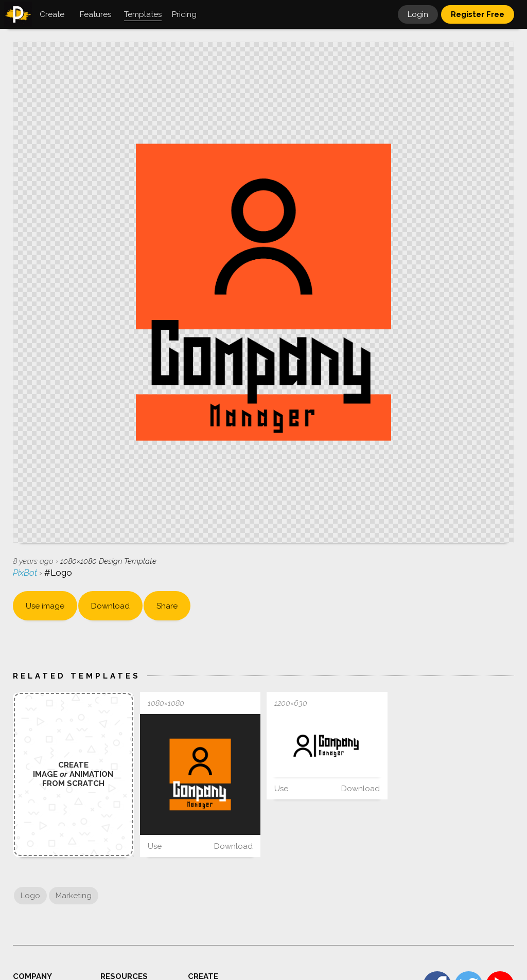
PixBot (26, 573)
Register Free (478, 14)
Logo (30, 896)
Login (418, 14)
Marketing (74, 896)
